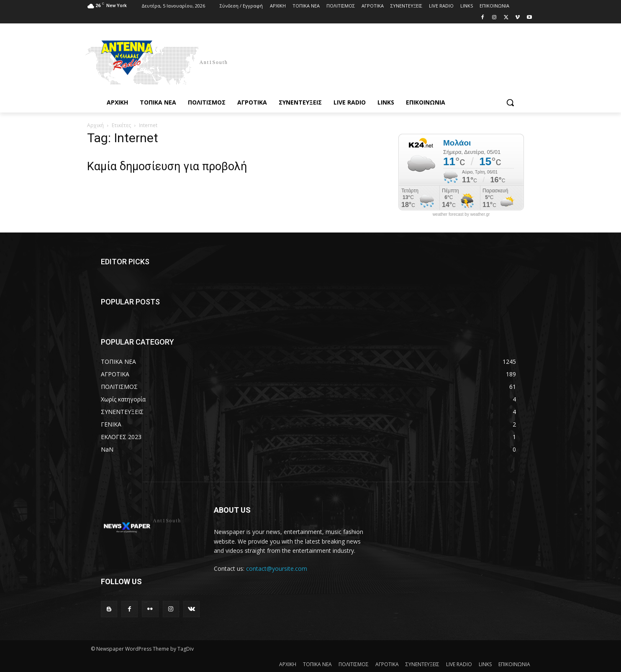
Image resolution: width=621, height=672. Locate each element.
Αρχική (95, 125)
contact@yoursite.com (277, 569)
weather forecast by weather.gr (461, 215)
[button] (510, 102)
